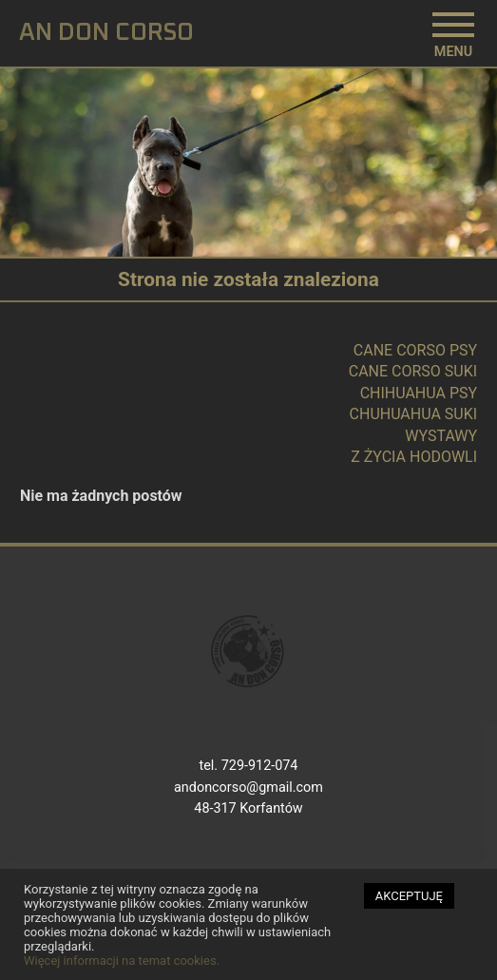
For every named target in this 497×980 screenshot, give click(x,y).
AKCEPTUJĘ (409, 901)
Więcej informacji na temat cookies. (122, 965)
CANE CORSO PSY (415, 350)
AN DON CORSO (106, 33)
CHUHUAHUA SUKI (414, 414)
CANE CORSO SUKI (413, 371)
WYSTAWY (441, 436)
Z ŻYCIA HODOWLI (414, 457)
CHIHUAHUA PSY (419, 393)
